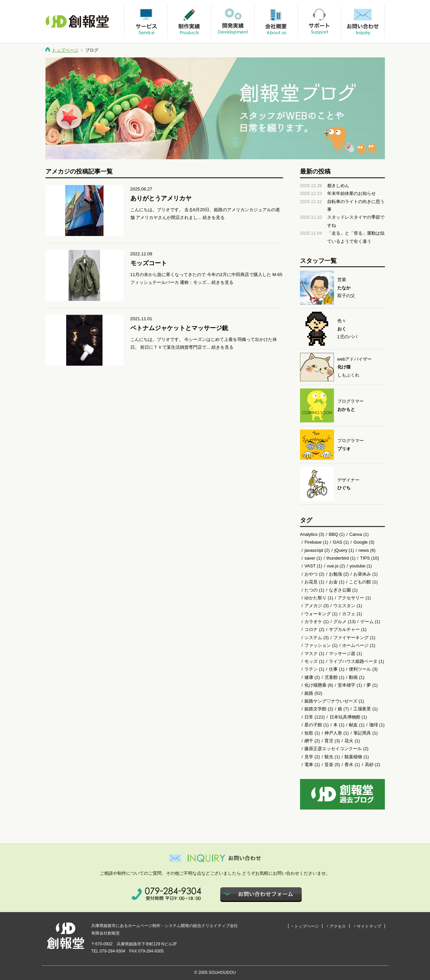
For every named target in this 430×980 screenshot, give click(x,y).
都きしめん (338, 186)
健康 (309, 677)
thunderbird (338, 558)
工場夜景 (362, 709)
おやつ (311, 574)
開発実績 (232, 21)
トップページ (65, 50)
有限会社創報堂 (78, 21)
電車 (309, 765)
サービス (146, 21)
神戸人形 (333, 733)
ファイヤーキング (351, 638)
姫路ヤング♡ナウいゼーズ (331, 701)
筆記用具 (362, 733)
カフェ (349, 614)
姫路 (309, 693)
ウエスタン (344, 606)
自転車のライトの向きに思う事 (356, 205)
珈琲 (374, 725)
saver (310, 558)
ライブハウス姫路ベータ (353, 661)
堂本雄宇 (347, 685)
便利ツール (360, 669)
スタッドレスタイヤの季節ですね (356, 221)
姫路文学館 (315, 709)
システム (313, 638)
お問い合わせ (363, 21)
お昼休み (362, 574)
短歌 (309, 733)
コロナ (311, 629)
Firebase (313, 542)
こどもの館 (360, 582)
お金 (333, 582)
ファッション (318, 645)
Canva (356, 534)
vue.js (333, 566)
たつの (311, 590)
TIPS (365, 558)
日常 (309, 717)
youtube (357, 566)
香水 (349, 765)
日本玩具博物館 (345, 717)
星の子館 (313, 725)
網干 (309, 741)
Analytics (309, 534)
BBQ (333, 534)
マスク (311, 654)
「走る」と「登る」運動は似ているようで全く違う (356, 237)
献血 (353, 725)
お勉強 (335, 574)
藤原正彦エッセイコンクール (333, 749)
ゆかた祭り (315, 598)
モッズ (311, 661)
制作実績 (189, 21)
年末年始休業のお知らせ (351, 193)
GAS (338, 542)
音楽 (329, 765)
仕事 (333, 669)
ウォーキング (318, 614)
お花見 (311, 582)
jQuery (341, 550)
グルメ (340, 622)
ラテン (311, 669)
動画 (353, 677)
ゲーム (367, 622)
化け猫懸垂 (315, 685)
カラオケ (313, 622)
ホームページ (355, 645)
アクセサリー (351, 598)
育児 (329, 741)
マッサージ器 (342, 654)
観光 (329, 757)
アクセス (338, 926)
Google (360, 542)
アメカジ (313, 606)
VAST (310, 566)
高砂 (369, 765)
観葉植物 (353, 757)
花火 (349, 741)
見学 (309, 757)
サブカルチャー (344, 629)
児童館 (331, 677)
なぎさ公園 (340, 590)
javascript (314, 550)
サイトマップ (369, 926)
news (364, 550)
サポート (319, 21)
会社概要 (276, 21)
